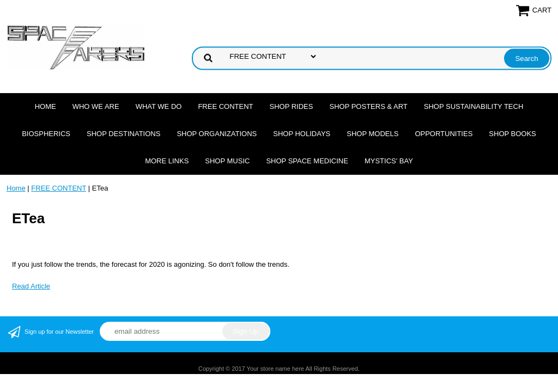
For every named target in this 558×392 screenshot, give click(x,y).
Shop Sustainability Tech (474, 106)
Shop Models (372, 134)
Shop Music (227, 161)
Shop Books (512, 134)
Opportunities (444, 134)
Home (46, 106)
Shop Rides (292, 106)
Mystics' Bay (389, 161)
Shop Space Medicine (307, 161)
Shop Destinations (123, 134)
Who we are (96, 106)
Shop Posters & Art (368, 106)
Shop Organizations (217, 134)
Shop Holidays (302, 134)
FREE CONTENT (225, 106)
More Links (167, 161)
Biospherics (46, 134)
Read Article (31, 286)
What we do (159, 106)
